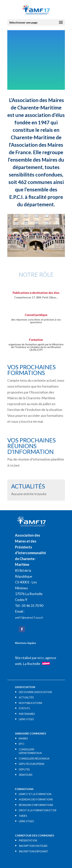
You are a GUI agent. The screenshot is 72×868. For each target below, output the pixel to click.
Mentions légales (26, 643)
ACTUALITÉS (26, 697)
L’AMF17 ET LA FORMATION (35, 794)
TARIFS (23, 816)
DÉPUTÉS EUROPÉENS (32, 764)
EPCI (22, 744)
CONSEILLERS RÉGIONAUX (34, 759)
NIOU (41, 658)
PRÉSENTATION (28, 840)
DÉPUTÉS (24, 769)
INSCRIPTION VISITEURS (33, 846)
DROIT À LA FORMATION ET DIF (38, 810)
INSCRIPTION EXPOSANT (34, 851)
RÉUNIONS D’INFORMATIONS (36, 805)
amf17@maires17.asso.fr (29, 618)
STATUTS (24, 708)
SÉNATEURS (26, 775)
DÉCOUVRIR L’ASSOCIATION (35, 692)
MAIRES (23, 738)
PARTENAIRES (27, 714)
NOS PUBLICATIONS (31, 703)
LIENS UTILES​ (26, 719)
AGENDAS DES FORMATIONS (36, 799)
